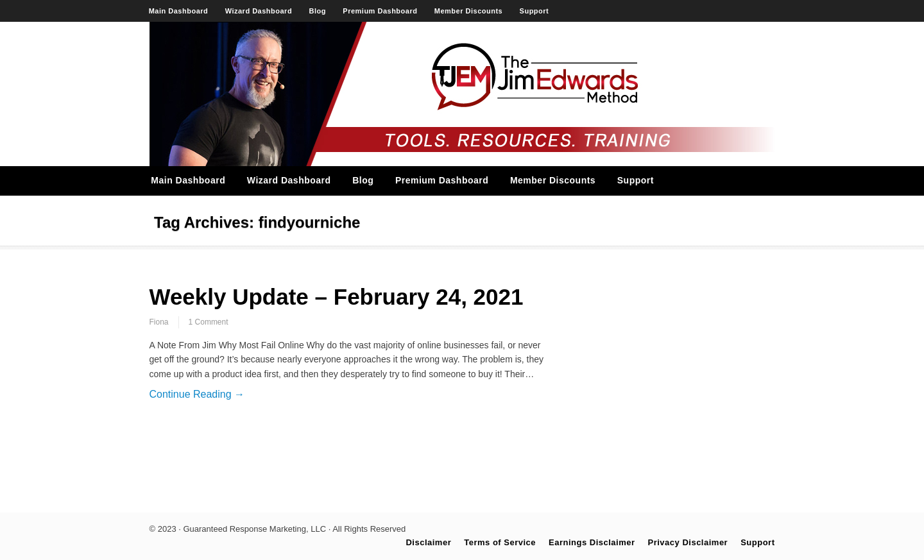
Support (535, 11)
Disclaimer (428, 542)
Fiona (159, 322)
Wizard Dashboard (259, 11)
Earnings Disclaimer (592, 542)
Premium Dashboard (380, 11)
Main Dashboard (179, 11)
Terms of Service (500, 542)
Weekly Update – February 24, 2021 (337, 297)
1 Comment (209, 322)
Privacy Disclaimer (688, 542)
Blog (318, 11)
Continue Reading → (197, 394)
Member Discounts (468, 11)
